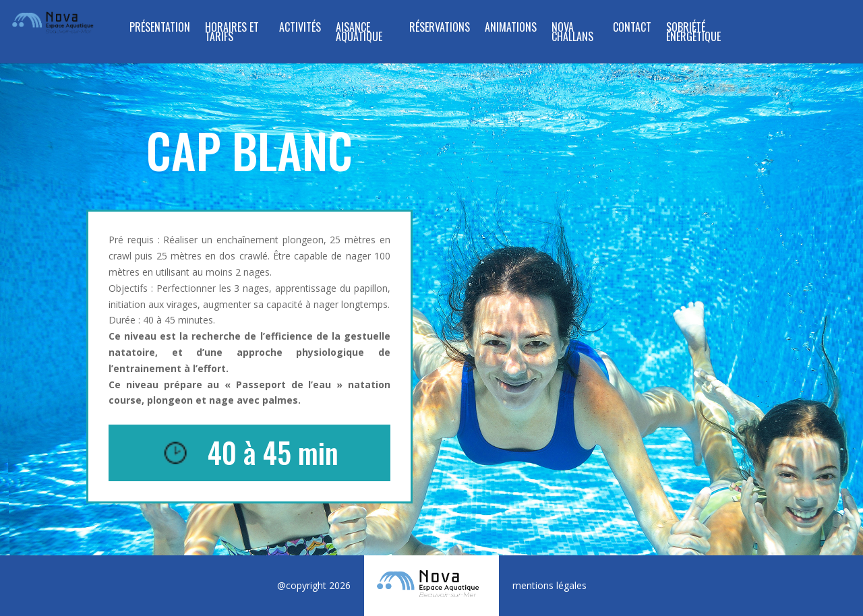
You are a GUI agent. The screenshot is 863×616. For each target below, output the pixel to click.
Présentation (160, 29)
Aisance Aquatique (359, 33)
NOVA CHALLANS (572, 33)
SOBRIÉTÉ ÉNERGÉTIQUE (693, 33)
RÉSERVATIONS (440, 29)
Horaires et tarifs (232, 33)
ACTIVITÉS (300, 29)
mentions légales (549, 585)
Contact (632, 29)
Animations (511, 29)
